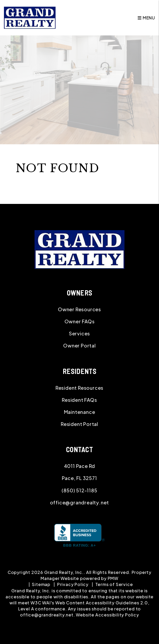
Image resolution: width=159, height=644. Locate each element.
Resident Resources (79, 388)
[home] (30, 17)
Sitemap (41, 584)
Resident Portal (79, 424)
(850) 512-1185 (79, 490)
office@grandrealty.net (80, 502)
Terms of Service (114, 584)
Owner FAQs (80, 321)
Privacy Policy (73, 584)
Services (79, 333)
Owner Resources (79, 309)
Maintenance (80, 412)
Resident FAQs (79, 400)
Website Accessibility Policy (107, 615)
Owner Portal (79, 345)
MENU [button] (146, 18)
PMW (113, 578)
